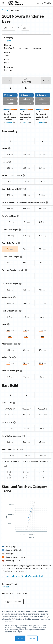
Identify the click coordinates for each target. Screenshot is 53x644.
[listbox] (9, 28)
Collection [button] (9, 99)
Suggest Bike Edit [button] (13, 602)
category (9, 122)
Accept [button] (20, 638)
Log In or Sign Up (43, 3)
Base (25, 28)
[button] (5, 80)
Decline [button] (32, 638)
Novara (5, 10)
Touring (8, 41)
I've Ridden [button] (9, 103)
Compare (9, 95)
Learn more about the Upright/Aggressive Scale (23, 576)
